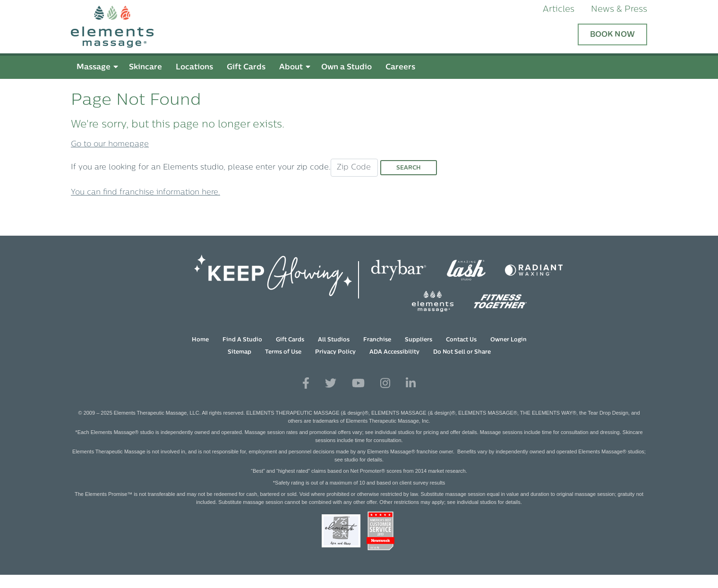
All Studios (334, 340)
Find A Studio (242, 340)
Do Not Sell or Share (462, 352)
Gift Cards (290, 340)
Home (200, 340)
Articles (559, 10)
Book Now (612, 35)
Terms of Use (283, 352)
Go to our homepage (110, 145)
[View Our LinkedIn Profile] (411, 384)
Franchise (377, 340)
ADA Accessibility (394, 352)
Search (409, 168)
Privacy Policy (335, 352)
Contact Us (461, 340)
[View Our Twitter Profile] (331, 384)
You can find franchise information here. (145, 193)
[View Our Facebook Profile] (306, 384)
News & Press (619, 10)
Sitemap (239, 352)
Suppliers (419, 340)
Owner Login (509, 340)
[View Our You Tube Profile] (358, 384)
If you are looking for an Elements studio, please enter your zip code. (201, 168)
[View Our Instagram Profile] (385, 384)
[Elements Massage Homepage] (359, 27)
